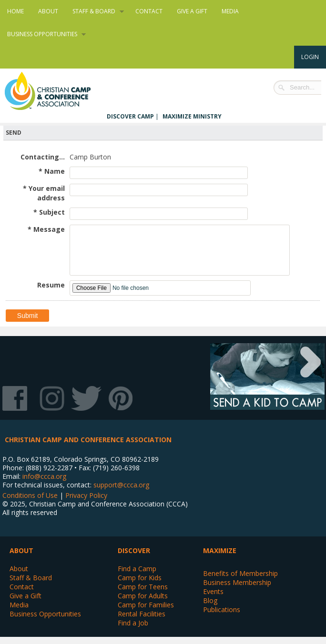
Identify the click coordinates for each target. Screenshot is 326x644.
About (48, 11)
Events (213, 591)
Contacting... (43, 157)
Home (15, 11)
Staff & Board (95, 11)
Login (310, 57)
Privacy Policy (86, 495)
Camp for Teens (143, 587)
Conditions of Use (30, 495)
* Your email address (44, 193)
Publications (222, 609)
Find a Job (133, 623)
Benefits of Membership (240, 573)
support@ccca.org (121, 485)
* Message (46, 229)
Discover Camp (130, 116)
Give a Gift (192, 11)
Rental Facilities (142, 614)
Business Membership (237, 582)
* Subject (49, 212)
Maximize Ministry (192, 116)
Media (230, 11)
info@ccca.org (44, 476)
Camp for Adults (143, 596)
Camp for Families (146, 605)
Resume (51, 285)
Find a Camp (137, 569)
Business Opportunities (43, 34)
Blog (210, 600)
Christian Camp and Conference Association (57, 91)
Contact (149, 11)
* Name (52, 171)
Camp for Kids (140, 578)
